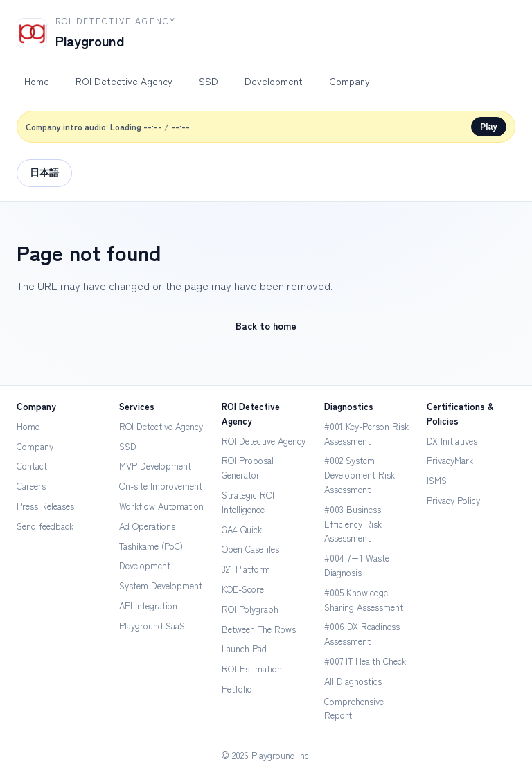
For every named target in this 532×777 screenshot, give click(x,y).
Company (349, 81)
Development (274, 81)
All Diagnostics (353, 681)
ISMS (437, 480)
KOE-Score (243, 589)
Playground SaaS (152, 626)
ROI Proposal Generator (248, 467)
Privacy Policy (453, 500)
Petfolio (237, 689)
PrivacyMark (450, 460)
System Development (161, 586)
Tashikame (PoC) (151, 546)
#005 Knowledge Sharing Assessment (364, 600)
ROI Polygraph (250, 609)
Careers (31, 486)
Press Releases (45, 506)
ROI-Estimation (252, 669)
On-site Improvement (161, 486)
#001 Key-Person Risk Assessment (366, 434)
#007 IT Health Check (365, 661)
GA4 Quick (242, 529)
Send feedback (45, 526)
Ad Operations (147, 526)
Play (489, 127)
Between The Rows (259, 629)
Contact (32, 466)
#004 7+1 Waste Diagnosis (357, 565)
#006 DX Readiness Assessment (362, 634)
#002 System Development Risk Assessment (360, 475)
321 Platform (246, 569)
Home (37, 81)
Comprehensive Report (354, 708)
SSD (209, 81)
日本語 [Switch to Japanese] (44, 172)
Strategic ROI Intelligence (248, 502)
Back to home (266, 325)
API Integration (148, 606)
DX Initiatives (452, 441)
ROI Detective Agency (124, 81)
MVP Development (155, 466)
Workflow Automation (161, 506)
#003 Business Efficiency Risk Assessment (353, 524)
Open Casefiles (250, 549)
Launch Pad (244, 649)
